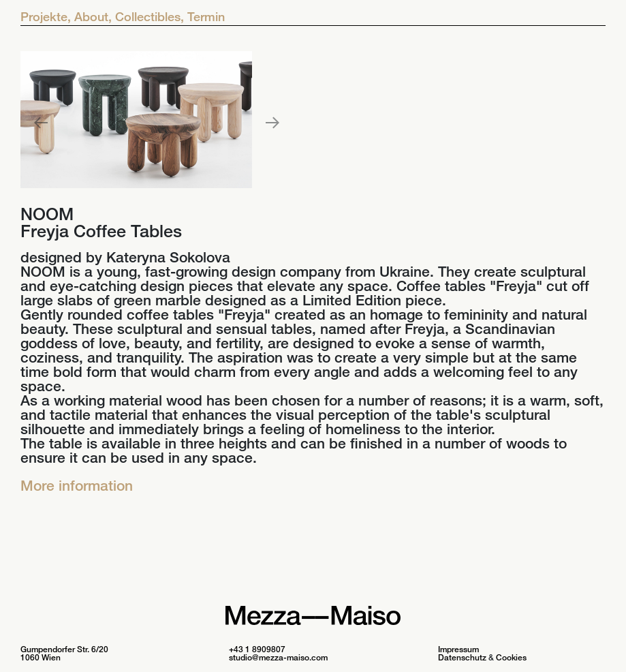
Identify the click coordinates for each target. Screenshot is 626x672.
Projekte (46, 16)
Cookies (511, 657)
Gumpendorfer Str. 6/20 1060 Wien (64, 653)
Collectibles (150, 16)
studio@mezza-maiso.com (278, 657)
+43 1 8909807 (257, 649)
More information (77, 486)
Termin (206, 16)
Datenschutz (462, 657)
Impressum (458, 649)
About (93, 16)
